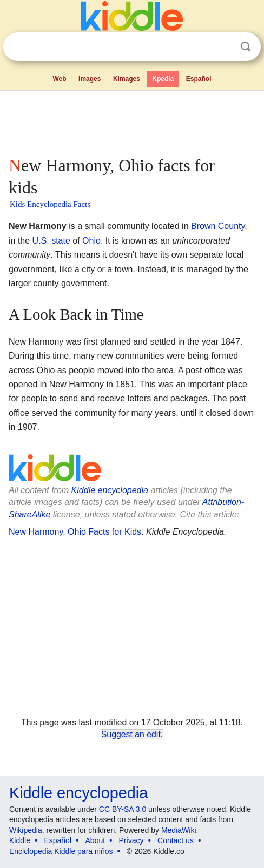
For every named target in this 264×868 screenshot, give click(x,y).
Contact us (176, 840)
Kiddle (20, 840)
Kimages (127, 79)
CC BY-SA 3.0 (123, 809)
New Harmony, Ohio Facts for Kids (75, 532)
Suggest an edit (131, 734)
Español (199, 79)
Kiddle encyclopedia (110, 490)
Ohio (91, 241)
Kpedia (163, 79)
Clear (223, 47)
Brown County (218, 226)
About (95, 840)
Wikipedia (26, 830)
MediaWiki (179, 830)
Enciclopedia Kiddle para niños (61, 851)
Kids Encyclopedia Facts (50, 204)
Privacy (131, 840)
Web (59, 79)
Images (90, 79)
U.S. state (51, 241)
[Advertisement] (132, 121)
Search (246, 47)
